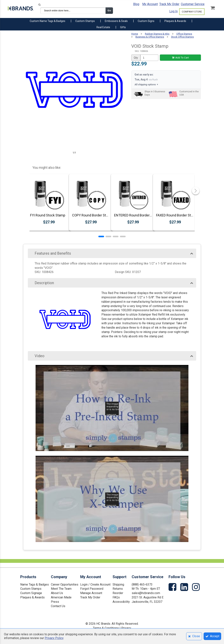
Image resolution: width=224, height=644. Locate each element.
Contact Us (58, 606)
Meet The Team (61, 589)
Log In (173, 11)
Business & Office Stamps (150, 37)
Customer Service (193, 4)
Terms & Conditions (106, 628)
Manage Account (91, 593)
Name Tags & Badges (35, 584)
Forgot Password (92, 589)
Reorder (118, 593)
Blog (136, 4)
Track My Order (169, 4)
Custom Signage (31, 593)
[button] (101, 236)
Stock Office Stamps (182, 37)
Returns (118, 589)
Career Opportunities (65, 584)
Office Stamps (184, 34)
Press (55, 602)
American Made (61, 597)
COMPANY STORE (192, 12)
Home (135, 34)
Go (109, 10)
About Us (57, 593)
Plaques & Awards (32, 597)
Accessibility (121, 602)
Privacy (126, 628)
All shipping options (146, 85)
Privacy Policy (54, 638)
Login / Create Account (95, 584)
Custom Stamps (31, 589)
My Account (150, 4)
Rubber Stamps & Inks (157, 34)
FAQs (116, 597)
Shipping (118, 584)
